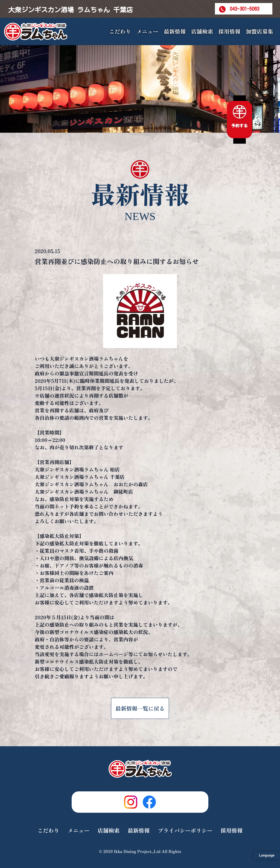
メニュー (78, 830)
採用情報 (229, 31)
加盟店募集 (259, 31)
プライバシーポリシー (185, 830)
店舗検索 (202, 31)
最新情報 (175, 31)
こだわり (120, 31)
